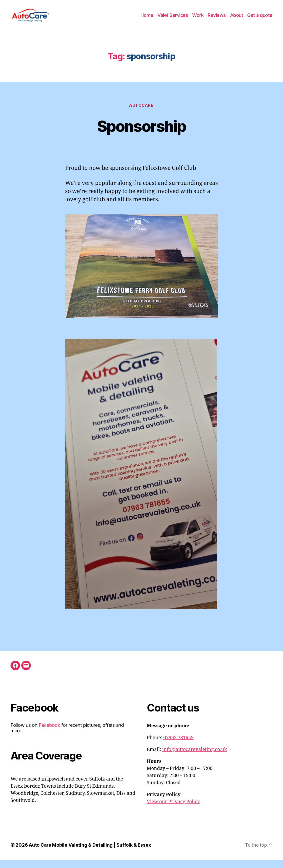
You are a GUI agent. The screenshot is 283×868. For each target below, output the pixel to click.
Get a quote (260, 19)
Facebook (49, 733)
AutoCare (141, 114)
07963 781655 (179, 746)
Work (198, 19)
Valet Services (173, 19)
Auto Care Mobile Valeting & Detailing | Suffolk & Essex (90, 853)
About (237, 19)
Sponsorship (142, 134)
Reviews (217, 19)
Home (147, 19)
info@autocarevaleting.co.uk (195, 758)
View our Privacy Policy (173, 810)
